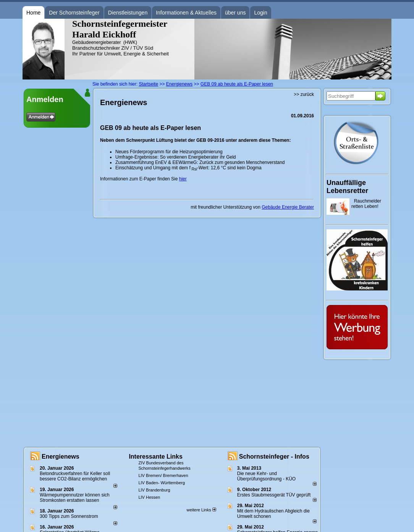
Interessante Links (156, 457)
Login (260, 13)
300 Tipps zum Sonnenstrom (69, 516)
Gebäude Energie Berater (288, 207)
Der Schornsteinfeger (74, 13)
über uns (235, 13)
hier (183, 179)
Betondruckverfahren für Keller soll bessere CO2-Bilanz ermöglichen (75, 476)
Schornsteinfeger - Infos (274, 457)
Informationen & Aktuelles (186, 13)
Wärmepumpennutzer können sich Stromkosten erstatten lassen (75, 498)
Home (33, 13)
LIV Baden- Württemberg (162, 483)
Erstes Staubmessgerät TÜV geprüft (274, 495)
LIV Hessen (149, 497)
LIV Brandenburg (154, 490)
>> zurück (304, 94)
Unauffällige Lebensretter (347, 187)
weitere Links (201, 510)
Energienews (61, 457)
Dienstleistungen (128, 13)
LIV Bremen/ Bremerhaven (163, 475)
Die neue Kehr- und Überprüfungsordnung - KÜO (266, 476)
